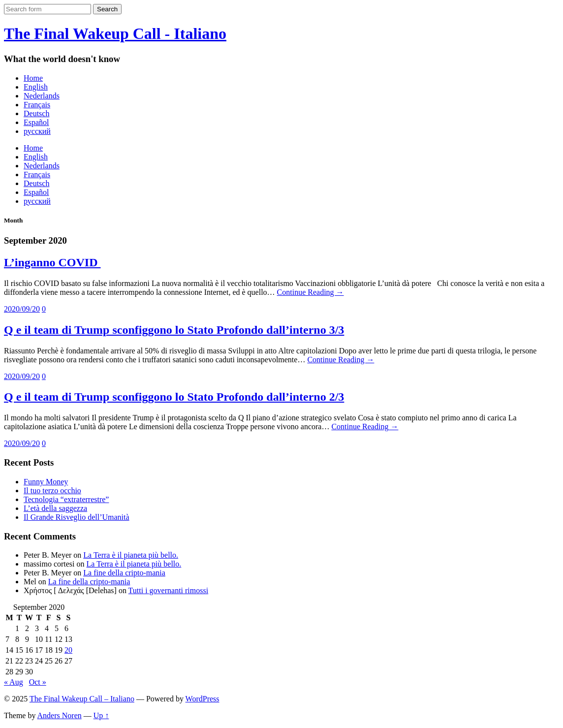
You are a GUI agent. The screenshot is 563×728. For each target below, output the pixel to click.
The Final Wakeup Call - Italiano (115, 33)
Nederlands (42, 96)
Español (36, 122)
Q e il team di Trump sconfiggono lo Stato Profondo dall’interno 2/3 (174, 397)
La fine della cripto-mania (124, 573)
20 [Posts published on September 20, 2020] (68, 650)
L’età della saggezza (55, 508)
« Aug (14, 682)
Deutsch (36, 113)
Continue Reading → (311, 292)
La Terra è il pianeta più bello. (131, 555)
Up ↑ (101, 715)
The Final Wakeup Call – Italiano (82, 699)
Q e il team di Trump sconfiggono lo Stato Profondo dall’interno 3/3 (174, 330)
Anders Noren (60, 715)
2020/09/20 (22, 309)
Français (37, 105)
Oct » (38, 682)
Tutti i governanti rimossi (169, 590)
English (36, 87)
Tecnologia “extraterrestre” (66, 499)
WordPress (203, 699)
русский (37, 131)
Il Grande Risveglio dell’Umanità (77, 517)
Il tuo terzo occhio (52, 491)
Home (33, 78)
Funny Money (46, 482)
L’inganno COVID (52, 262)
